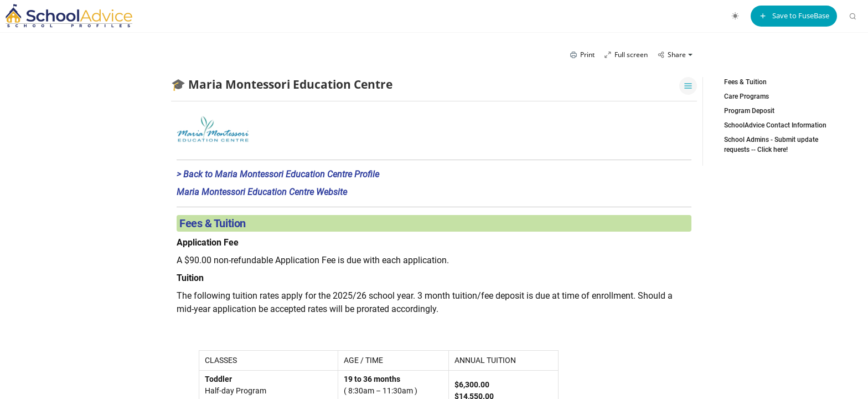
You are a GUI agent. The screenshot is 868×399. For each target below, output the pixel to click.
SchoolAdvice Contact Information (775, 125)
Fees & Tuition (745, 82)
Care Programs (746, 96)
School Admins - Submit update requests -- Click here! (771, 145)
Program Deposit (749, 111)
